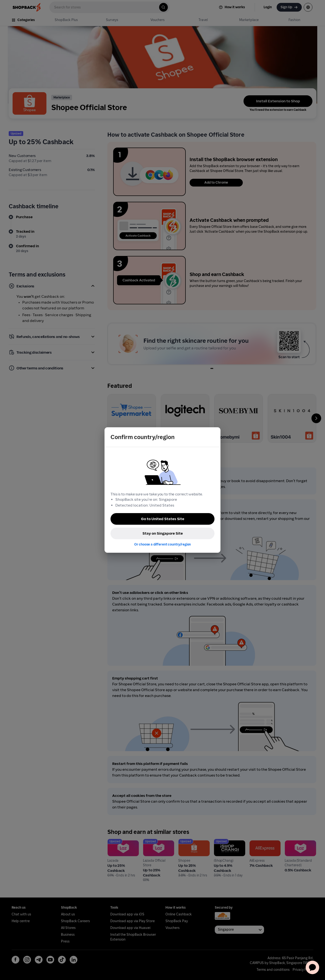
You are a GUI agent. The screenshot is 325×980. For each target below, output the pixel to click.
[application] (312, 967)
